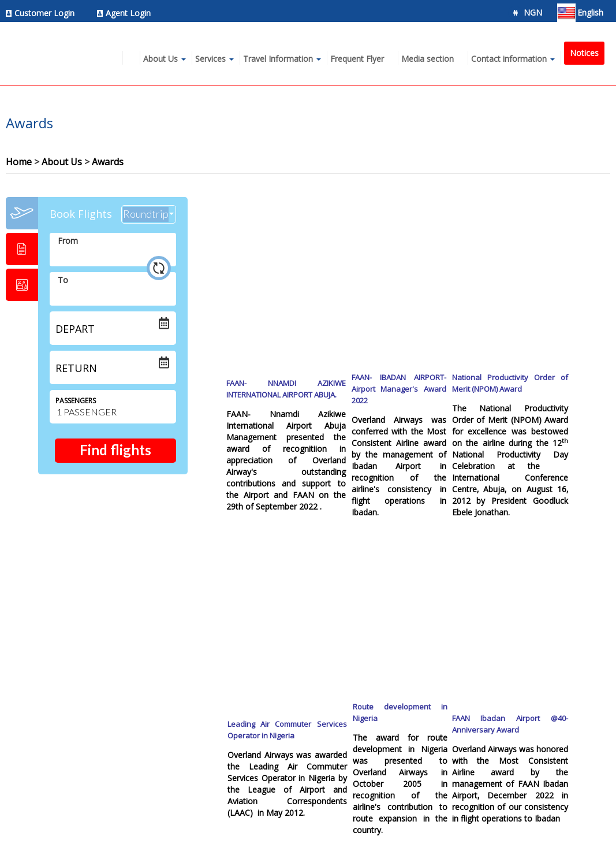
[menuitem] (43, 13)
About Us (62, 162)
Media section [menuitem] (428, 59)
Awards (108, 162)
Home (19, 162)
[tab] (22, 213)
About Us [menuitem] (160, 59)
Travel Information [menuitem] (278, 59)
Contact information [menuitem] (509, 59)
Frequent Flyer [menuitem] (357, 59)
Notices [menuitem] (584, 53)
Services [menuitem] (210, 59)
